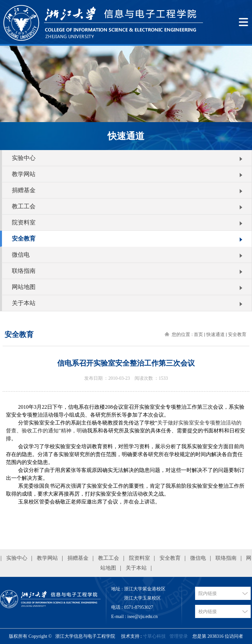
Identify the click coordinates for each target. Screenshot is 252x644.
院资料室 (24, 222)
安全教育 (24, 239)
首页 (198, 335)
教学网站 (24, 174)
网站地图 (24, 287)
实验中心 (24, 158)
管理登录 (179, 636)
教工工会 (24, 206)
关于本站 (24, 303)
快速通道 (215, 335)
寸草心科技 (154, 636)
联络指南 (24, 271)
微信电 (21, 255)
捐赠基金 (24, 190)
